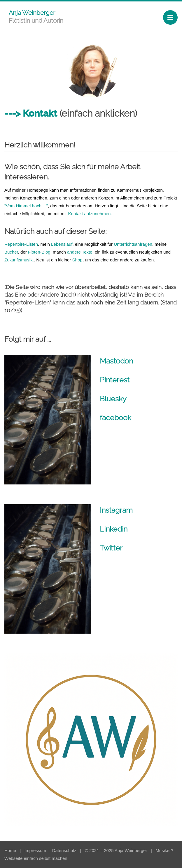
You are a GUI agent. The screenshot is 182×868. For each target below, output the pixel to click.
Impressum (36, 850)
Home (10, 850)
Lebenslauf (62, 244)
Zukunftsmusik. (19, 260)
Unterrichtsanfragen (133, 244)
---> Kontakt (31, 113)
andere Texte (80, 252)
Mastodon (116, 361)
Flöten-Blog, (40, 252)
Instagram (116, 510)
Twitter (111, 548)
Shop (77, 260)
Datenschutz (65, 850)
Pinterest (115, 380)
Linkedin (114, 529)
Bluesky (113, 399)
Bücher (11, 252)
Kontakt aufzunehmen (89, 214)
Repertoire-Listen (21, 244)
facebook (116, 418)
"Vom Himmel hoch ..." (26, 206)
